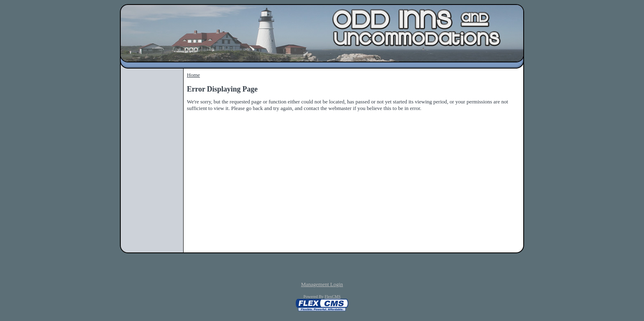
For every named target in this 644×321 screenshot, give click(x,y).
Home (193, 75)
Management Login (322, 284)
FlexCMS (332, 297)
